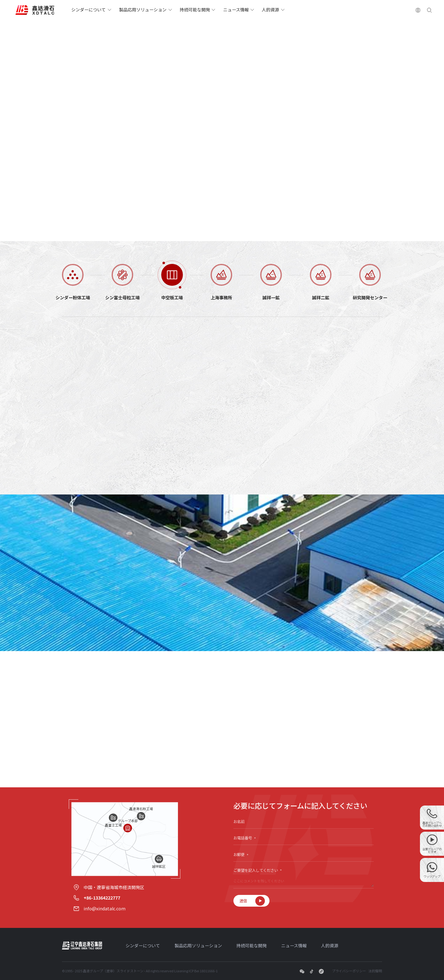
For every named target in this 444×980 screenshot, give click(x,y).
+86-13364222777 (102, 898)
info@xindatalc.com (105, 908)
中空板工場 (172, 297)
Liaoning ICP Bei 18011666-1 (196, 971)
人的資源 (270, 10)
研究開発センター (370, 297)
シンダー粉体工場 (73, 297)
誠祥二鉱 (321, 297)
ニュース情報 (236, 10)
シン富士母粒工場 (122, 297)
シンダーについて (88, 10)
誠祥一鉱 (271, 297)
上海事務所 (221, 297)
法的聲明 (375, 971)
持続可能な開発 (195, 10)
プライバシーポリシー (349, 971)
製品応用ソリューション (143, 10)
